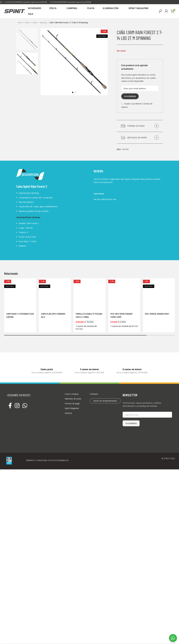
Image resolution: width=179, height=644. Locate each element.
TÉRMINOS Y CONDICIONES (37, 458)
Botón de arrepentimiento (105, 398)
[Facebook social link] (10, 403)
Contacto (94, 391)
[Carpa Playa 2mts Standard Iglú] (55, 294)
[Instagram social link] (17, 403)
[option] (73, 92)
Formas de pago (72, 401)
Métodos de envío (73, 396)
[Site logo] (15, 11)
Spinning (43, 23)
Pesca (27, 23)
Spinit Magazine (72, 406)
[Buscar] (160, 11)
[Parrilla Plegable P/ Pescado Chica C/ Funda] (89, 290)
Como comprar (72, 391)
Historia (68, 410)
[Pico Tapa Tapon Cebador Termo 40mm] (124, 294)
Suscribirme (130, 96)
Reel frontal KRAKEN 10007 (157, 314)
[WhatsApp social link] (25, 403)
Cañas (35, 23)
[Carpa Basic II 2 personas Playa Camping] (20, 294)
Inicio (20, 23)
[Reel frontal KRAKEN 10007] (159, 294)
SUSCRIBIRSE (131, 421)
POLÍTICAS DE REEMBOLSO (58, 458)
